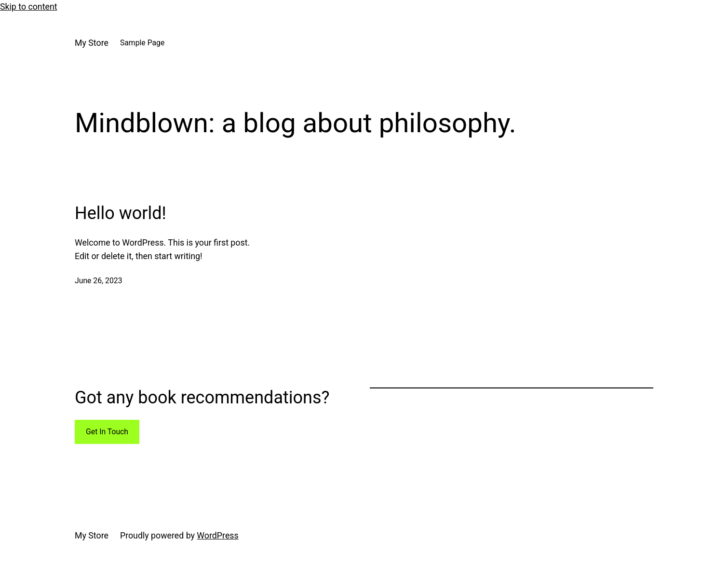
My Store (92, 43)
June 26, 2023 (99, 281)
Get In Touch (107, 432)
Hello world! (121, 213)
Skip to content (29, 7)
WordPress (217, 536)
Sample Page (142, 43)
